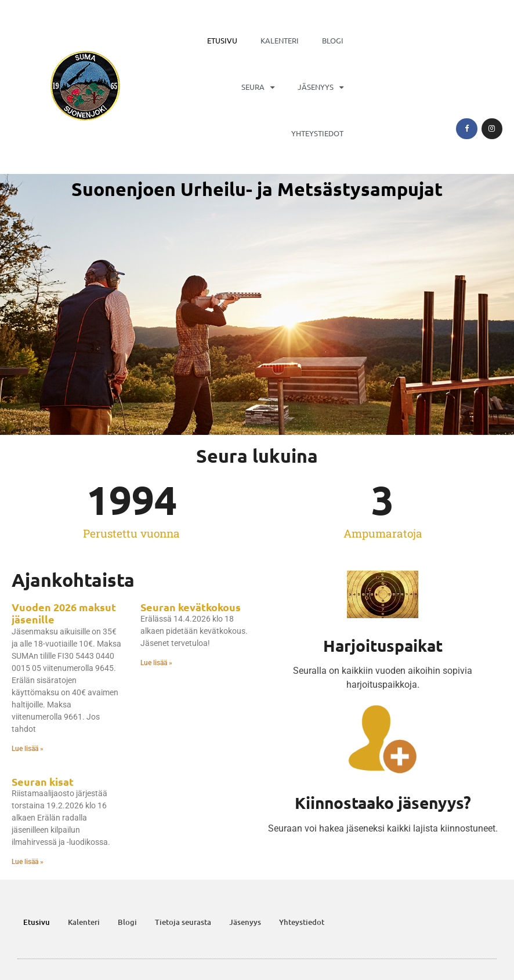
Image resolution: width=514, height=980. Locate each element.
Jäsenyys (321, 87)
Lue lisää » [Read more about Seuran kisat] (28, 862)
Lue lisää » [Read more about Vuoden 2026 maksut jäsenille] (28, 749)
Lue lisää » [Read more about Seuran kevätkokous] (156, 663)
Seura (258, 87)
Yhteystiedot (317, 133)
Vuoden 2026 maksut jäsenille (64, 613)
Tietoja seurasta (183, 922)
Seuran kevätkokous (191, 607)
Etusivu (222, 40)
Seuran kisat (43, 781)
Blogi (333, 40)
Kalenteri (280, 40)
